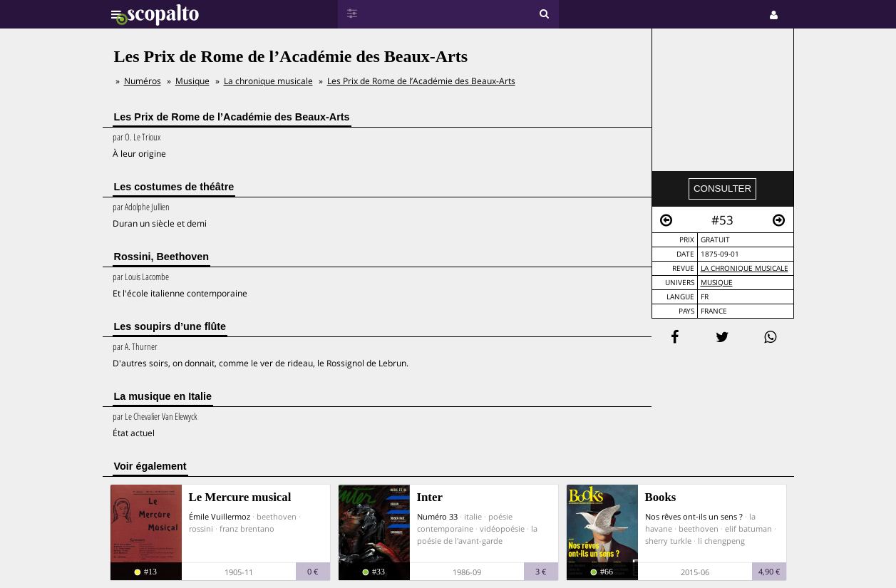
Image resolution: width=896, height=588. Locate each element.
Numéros (143, 81)
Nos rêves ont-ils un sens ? (694, 516)
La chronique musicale (745, 268)
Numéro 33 (437, 516)
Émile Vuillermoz (220, 516)
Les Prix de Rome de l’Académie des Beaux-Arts (421, 81)
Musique (717, 283)
